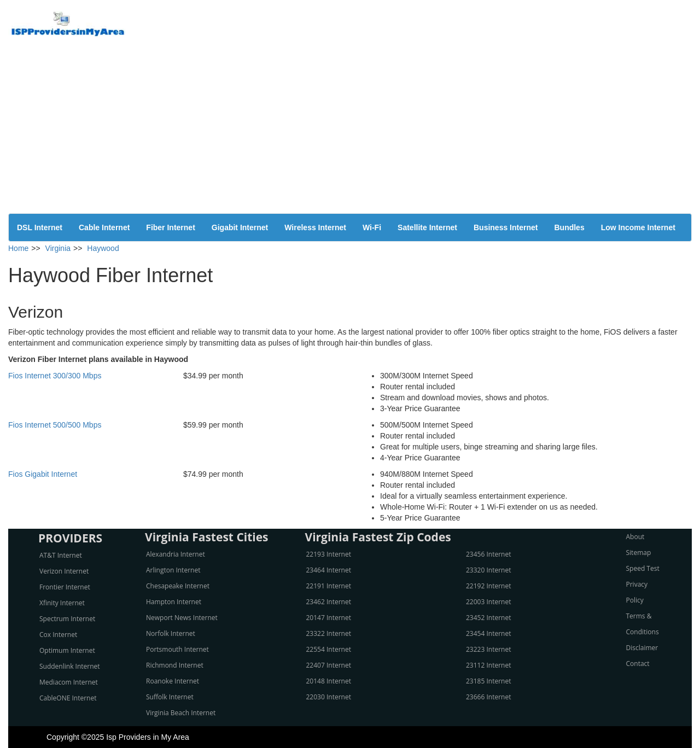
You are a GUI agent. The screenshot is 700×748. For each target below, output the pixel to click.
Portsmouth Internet (177, 649)
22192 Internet (488, 586)
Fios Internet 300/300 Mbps (55, 376)
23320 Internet (488, 570)
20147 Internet (329, 618)
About (635, 537)
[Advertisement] (350, 131)
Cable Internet (104, 227)
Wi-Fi (372, 227)
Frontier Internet (65, 587)
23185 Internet (488, 681)
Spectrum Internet (67, 619)
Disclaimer (642, 648)
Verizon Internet (64, 571)
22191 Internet (329, 586)
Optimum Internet (67, 650)
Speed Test (643, 568)
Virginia (58, 248)
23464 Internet (329, 570)
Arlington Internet (173, 570)
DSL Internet (40, 227)
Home (18, 248)
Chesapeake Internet (178, 586)
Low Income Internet (638, 227)
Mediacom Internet (69, 682)
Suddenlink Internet (70, 666)
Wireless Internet (315, 227)
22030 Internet (329, 697)
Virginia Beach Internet (181, 713)
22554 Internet (329, 649)
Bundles (569, 227)
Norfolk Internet (171, 633)
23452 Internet (488, 618)
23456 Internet (488, 554)
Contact (638, 664)
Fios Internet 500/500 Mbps (55, 425)
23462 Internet (329, 602)
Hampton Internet (174, 602)
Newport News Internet (182, 618)
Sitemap (639, 553)
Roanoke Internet (173, 681)
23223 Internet (488, 649)
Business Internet (506, 227)
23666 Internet (488, 697)
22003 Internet (488, 602)
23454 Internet (488, 633)
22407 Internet (329, 665)
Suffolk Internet (170, 697)
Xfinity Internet (62, 603)
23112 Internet (488, 665)
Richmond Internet (175, 665)
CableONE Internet (68, 698)
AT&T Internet (61, 555)
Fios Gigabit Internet (43, 474)
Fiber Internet (170, 227)
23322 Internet (329, 633)
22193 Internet (329, 554)
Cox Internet (58, 635)
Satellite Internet (427, 227)
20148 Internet (329, 681)
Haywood (103, 248)
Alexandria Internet (176, 554)
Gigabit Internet (240, 227)
